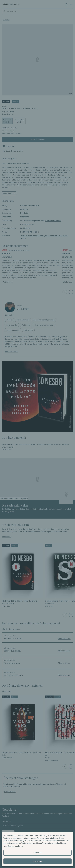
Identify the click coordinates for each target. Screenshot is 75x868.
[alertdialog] (37, 849)
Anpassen (38, 853)
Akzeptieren (37, 861)
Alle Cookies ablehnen (14, 846)
